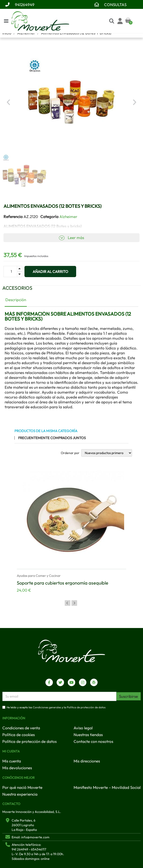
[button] (8, 102)
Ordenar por (70, 453)
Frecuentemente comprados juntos (52, 438)
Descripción (16, 300)
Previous (68, 603)
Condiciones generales (47, 707)
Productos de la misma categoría (46, 431)
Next (74, 603)
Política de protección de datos (86, 707)
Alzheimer (68, 217)
